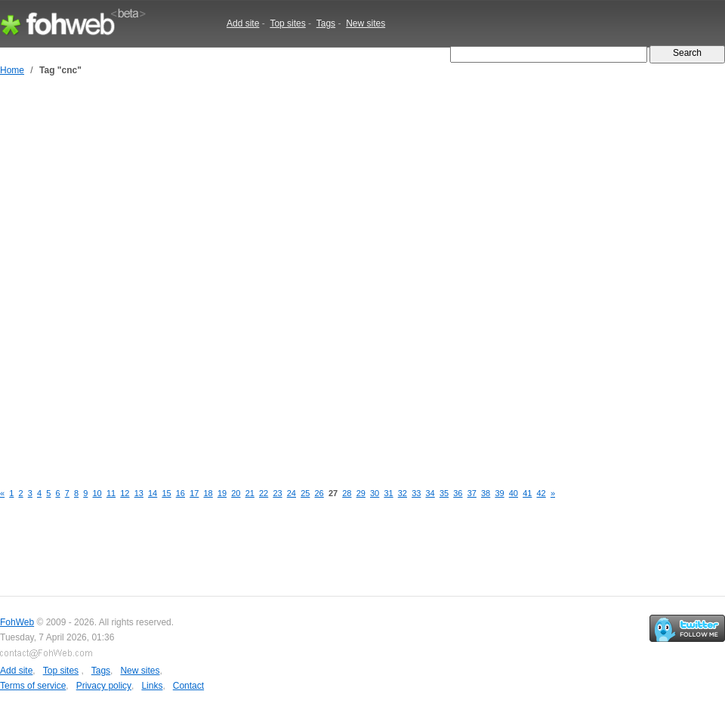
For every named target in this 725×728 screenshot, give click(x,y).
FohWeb (17, 622)
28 (347, 493)
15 (166, 493)
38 (486, 493)
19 (222, 493)
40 (514, 493)
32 (403, 493)
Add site (243, 23)
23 (277, 493)
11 (111, 493)
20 (236, 493)
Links (152, 686)
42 (541, 493)
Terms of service (33, 686)
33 (416, 493)
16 (180, 493)
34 (430, 493)
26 (319, 493)
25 (305, 493)
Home (12, 70)
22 (264, 493)
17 (194, 493)
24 (292, 493)
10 (97, 493)
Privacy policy (104, 686)
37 (472, 493)
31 (388, 493)
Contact (188, 686)
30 (375, 493)
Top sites (287, 23)
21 (250, 493)
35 (444, 493)
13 (139, 493)
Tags (326, 23)
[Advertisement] (176, 280)
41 (527, 493)
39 (499, 493)
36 (458, 493)
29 (361, 493)
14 (153, 493)
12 (125, 493)
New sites (366, 23)
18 (208, 493)
